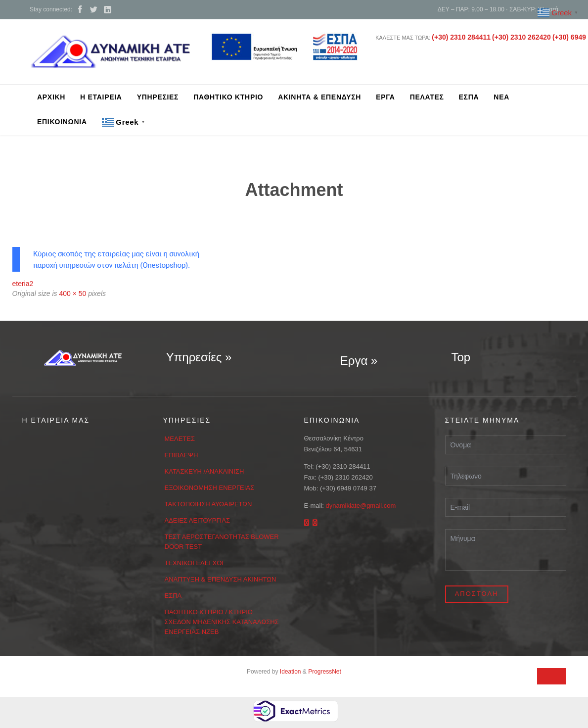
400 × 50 (72, 293)
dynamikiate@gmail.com (361, 506)
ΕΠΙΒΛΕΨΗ (181, 455)
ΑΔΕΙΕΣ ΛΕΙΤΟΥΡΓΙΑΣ (197, 520)
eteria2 (23, 284)
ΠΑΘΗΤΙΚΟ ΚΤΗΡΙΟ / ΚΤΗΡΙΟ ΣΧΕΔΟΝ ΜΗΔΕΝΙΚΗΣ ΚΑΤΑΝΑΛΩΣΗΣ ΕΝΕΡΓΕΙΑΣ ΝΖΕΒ (222, 622)
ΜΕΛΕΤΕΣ (180, 439)
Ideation (291, 672)
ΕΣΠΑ (173, 596)
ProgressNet (325, 672)
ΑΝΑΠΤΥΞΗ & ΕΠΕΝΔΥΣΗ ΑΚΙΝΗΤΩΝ (221, 579)
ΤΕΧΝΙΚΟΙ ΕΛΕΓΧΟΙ (194, 563)
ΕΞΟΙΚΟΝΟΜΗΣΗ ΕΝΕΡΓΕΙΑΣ (210, 488)
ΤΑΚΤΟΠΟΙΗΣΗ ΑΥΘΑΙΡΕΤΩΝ (208, 504)
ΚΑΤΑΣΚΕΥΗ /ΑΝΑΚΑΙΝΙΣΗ (204, 471)
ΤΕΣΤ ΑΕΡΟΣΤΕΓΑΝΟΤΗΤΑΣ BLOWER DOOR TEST (222, 542)
